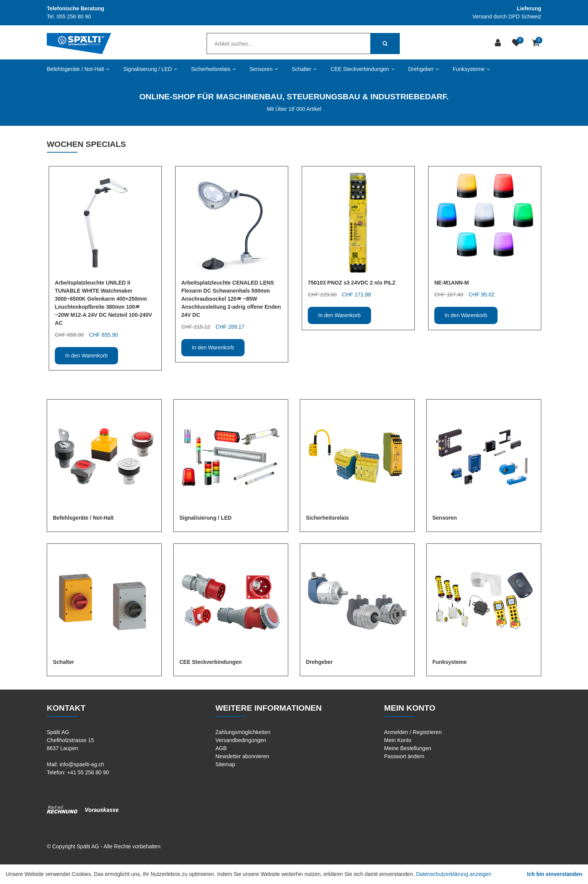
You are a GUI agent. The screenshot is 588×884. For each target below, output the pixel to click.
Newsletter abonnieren (242, 756)
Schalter (63, 662)
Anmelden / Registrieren (413, 732)
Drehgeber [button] (424, 69)
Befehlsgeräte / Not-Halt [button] (78, 69)
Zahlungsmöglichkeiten (243, 732)
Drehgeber (319, 662)
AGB (221, 748)
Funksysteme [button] (471, 69)
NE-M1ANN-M (452, 283)
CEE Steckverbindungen (211, 662)
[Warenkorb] (536, 44)
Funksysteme (449, 662)
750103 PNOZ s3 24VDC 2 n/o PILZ (352, 283)
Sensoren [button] (264, 69)
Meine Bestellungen (408, 748)
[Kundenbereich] (499, 44)
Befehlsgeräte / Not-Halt (83, 518)
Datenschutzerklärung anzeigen (454, 874)
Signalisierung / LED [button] (150, 69)
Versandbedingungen (241, 740)
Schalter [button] (304, 69)
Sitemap (225, 764)
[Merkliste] (517, 44)
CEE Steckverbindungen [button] (362, 69)
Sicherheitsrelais (327, 518)
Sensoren (445, 518)
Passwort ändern (404, 756)
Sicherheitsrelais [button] (213, 69)
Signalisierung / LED (205, 518)
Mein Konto (398, 740)
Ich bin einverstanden (555, 874)
